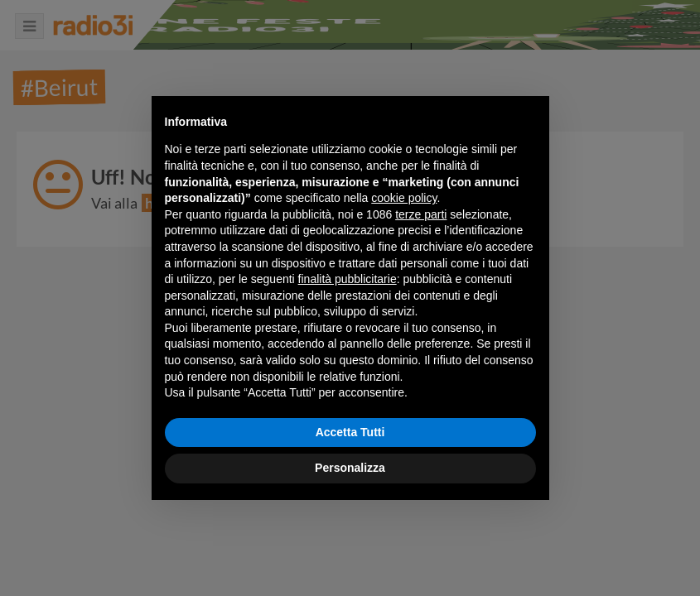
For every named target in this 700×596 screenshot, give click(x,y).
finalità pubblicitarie (348, 279)
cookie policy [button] (404, 198)
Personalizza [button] (350, 468)
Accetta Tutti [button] (350, 432)
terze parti (421, 214)
